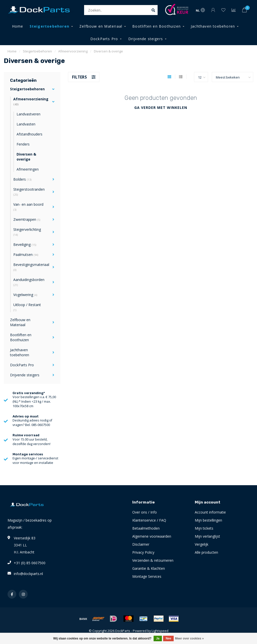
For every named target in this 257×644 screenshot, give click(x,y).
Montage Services (147, 576)
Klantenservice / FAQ (149, 520)
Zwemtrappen (27, 219)
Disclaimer (141, 544)
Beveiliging (25, 244)
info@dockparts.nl (28, 574)
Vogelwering (25, 295)
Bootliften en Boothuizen (156, 26)
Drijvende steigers (146, 39)
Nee (168, 638)
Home (18, 26)
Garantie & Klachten (149, 568)
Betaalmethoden (146, 528)
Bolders (22, 179)
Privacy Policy (143, 552)
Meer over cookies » (189, 638)
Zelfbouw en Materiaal (101, 26)
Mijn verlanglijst (207, 536)
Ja (158, 638)
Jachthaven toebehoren (213, 26)
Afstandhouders (29, 134)
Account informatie (210, 512)
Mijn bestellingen (208, 520)
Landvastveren (28, 114)
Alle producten (206, 552)
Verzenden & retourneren (153, 560)
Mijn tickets (204, 528)
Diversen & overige (26, 157)
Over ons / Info (145, 512)
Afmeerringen (28, 169)
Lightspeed (160, 631)
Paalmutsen (26, 255)
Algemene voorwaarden (152, 536)
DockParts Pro (104, 39)
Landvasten (26, 124)
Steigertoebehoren (49, 26)
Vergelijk (202, 544)
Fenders (23, 144)
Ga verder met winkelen (161, 108)
